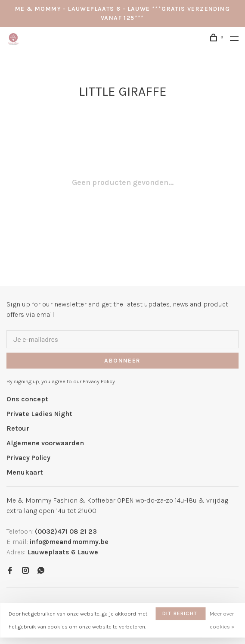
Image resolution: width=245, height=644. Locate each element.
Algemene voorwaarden (45, 443)
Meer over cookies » (222, 620)
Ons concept (27, 399)
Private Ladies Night (39, 414)
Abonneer (122, 361)
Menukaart (25, 472)
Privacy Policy (28, 458)
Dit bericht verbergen (180, 615)
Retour (18, 428)
